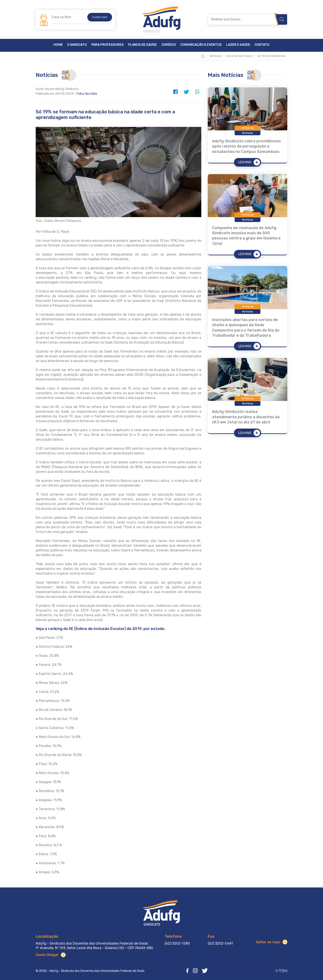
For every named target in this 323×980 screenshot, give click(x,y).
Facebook (175, 92)
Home (58, 45)
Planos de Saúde (142, 45)
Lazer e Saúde (238, 45)
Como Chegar (47, 955)
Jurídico (168, 45)
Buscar (282, 19)
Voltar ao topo (268, 942)
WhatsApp (197, 92)
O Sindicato (77, 45)
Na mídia (91, 94)
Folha (80, 94)
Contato (262, 45)
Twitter (186, 92)
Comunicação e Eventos (201, 45)
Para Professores (107, 45)
